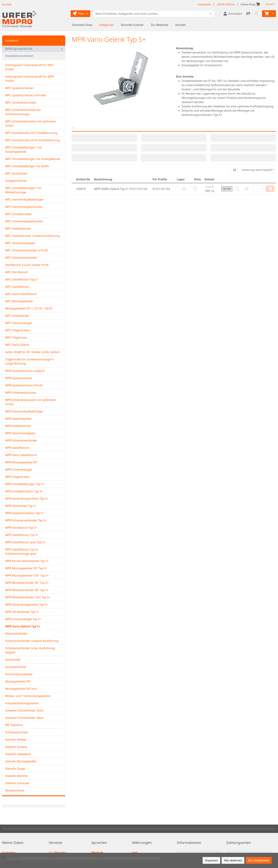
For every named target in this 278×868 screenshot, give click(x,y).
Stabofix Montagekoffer (21, 761)
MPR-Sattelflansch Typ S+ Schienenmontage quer (22, 552)
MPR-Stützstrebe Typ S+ (21, 506)
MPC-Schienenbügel (18, 323)
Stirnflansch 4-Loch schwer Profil (27, 265)
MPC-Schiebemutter (18, 214)
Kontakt (181, 25)
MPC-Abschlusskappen (20, 243)
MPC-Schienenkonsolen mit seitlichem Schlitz (30, 123)
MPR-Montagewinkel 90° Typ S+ (26, 568)
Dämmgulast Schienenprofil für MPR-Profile (30, 79)
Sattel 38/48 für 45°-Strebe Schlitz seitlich (32, 352)
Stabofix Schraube (17, 783)
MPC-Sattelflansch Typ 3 (21, 279)
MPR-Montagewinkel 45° (21, 462)
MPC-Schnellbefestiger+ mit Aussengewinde (24, 150)
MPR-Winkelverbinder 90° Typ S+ (27, 590)
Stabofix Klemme (16, 776)
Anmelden (9, 852)
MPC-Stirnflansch (16, 272)
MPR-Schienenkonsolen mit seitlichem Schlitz (30, 402)
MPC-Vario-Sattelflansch (21, 294)
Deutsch (270, 4)
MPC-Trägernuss (16, 338)
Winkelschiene (15, 790)
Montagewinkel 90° (18, 681)
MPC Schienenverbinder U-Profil (26, 250)
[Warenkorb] (266, 14)
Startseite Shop (82, 25)
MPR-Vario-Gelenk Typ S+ (23, 626)
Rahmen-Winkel (16, 740)
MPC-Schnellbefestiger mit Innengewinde (33, 159)
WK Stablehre (14, 725)
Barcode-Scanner (132, 25)
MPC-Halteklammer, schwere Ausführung (32, 236)
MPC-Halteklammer (18, 229)
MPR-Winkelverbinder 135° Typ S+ (28, 597)
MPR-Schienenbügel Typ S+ (23, 619)
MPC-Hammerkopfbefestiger (24, 200)
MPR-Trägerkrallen (17, 477)
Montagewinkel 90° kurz (21, 689)
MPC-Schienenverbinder (21, 258)
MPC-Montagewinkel (19, 301)
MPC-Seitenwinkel (17, 316)
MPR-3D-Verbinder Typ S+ (22, 612)
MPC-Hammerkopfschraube (24, 207)
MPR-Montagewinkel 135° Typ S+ (27, 575)
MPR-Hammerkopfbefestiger (24, 411)
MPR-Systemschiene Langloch (25, 371)
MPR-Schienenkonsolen (21, 393)
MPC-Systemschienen (19, 88)
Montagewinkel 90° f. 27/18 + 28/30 (29, 308)
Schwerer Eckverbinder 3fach (24, 718)
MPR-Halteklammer (18, 426)
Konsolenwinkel (16, 667)
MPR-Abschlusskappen (20, 433)
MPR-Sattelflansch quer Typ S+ (25, 542)
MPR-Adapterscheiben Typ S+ (25, 513)
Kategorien (107, 25)
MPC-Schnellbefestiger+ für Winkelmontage (23, 190)
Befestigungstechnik (19, 49)
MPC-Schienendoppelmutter (24, 221)
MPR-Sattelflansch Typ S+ (22, 535)
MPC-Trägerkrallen (17, 330)
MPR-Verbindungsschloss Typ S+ (27, 499)
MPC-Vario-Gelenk (17, 345)
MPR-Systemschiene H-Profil (24, 385)
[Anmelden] (233, 14)
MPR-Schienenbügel (18, 470)
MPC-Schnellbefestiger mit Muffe (27, 166)
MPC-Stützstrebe (16, 173)
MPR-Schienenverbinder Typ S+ (26, 520)
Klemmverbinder (16, 634)
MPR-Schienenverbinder (21, 440)
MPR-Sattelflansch (17, 448)
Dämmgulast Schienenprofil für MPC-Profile (30, 67)
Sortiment (12, 41)
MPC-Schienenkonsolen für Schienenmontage (23, 112)
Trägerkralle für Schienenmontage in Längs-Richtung (30, 361)
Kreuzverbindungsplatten (22, 703)
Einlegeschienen (16, 181)
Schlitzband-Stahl (17, 732)
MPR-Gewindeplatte (18, 419)
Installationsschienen (34, 56)
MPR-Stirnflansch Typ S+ (21, 528)
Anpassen (211, 860)
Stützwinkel (13, 660)
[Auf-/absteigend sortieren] (235, 170)
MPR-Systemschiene (19, 378)
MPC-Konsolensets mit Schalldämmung (31, 133)
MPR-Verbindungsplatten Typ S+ (27, 605)
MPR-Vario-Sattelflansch (21, 455)
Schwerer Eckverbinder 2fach (24, 710)
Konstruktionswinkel (19, 674)
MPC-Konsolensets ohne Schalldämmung (32, 140)
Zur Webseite (160, 25)
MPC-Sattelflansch (17, 287)
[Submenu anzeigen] (62, 41)
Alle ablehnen (233, 860)
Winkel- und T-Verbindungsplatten (28, 696)
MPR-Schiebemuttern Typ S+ (24, 491)
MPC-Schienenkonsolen (21, 103)
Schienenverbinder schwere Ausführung (32, 641)
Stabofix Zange (15, 769)
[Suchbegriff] (150, 14)
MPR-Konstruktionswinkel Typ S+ (27, 561)
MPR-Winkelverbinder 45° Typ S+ (27, 583)
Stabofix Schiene (16, 747)
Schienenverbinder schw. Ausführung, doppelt (30, 650)
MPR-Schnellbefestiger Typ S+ (25, 484)
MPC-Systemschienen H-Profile (26, 95)
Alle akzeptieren (259, 860)
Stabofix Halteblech (18, 754)
